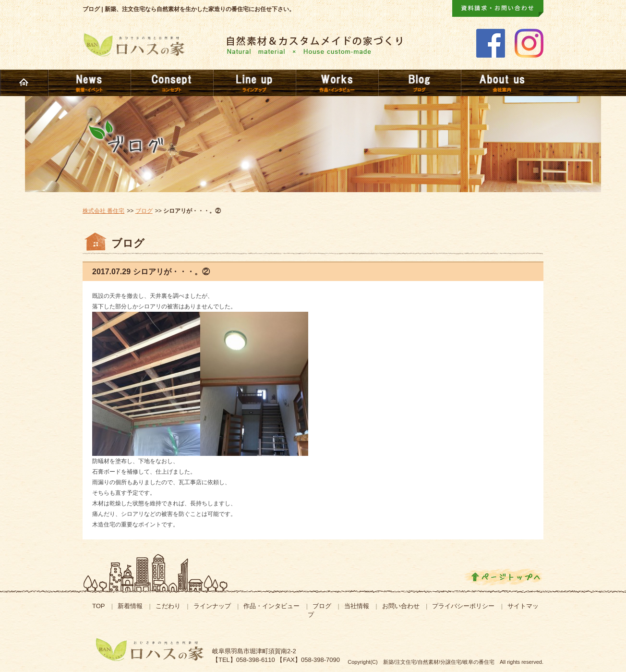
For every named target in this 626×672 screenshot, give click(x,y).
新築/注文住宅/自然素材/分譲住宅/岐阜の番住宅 (439, 662)
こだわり (168, 606)
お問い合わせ (401, 606)
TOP (99, 606)
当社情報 (357, 606)
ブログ (144, 211)
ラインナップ (212, 606)
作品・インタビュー (271, 606)
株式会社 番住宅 (103, 211)
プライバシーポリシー (463, 606)
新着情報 (130, 606)
